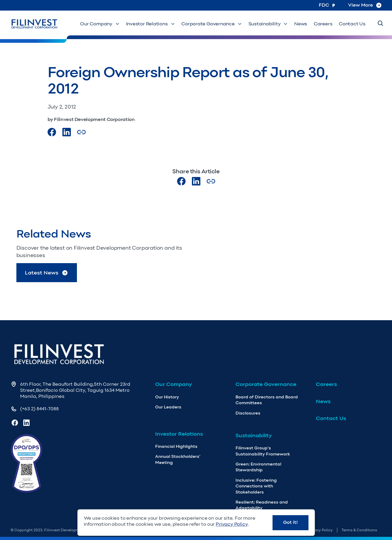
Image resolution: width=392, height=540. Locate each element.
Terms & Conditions (359, 530)
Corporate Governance (212, 24)
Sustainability (269, 24)
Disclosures (248, 413)
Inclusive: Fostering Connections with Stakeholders (256, 486)
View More (365, 5)
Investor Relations (151, 24)
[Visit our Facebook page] (52, 132)
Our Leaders (168, 407)
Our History (167, 397)
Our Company (101, 24)
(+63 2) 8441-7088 (39, 409)
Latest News (47, 273)
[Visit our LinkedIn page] (196, 181)
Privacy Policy (320, 530)
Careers (323, 24)
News (301, 24)
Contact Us (352, 24)
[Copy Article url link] (81, 132)
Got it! (290, 522)
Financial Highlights (176, 446)
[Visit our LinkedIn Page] (67, 132)
